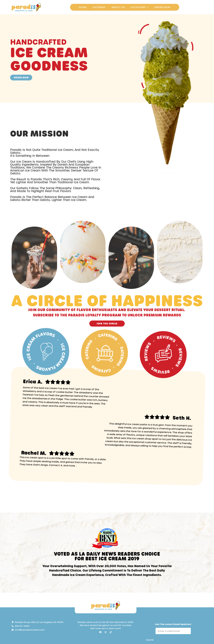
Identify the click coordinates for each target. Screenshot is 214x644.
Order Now (162, 7)
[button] (140, 7)
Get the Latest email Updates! (173, 624)
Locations (140, 7)
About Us (118, 7)
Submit (150, 640)
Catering (99, 7)
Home (83, 7)
